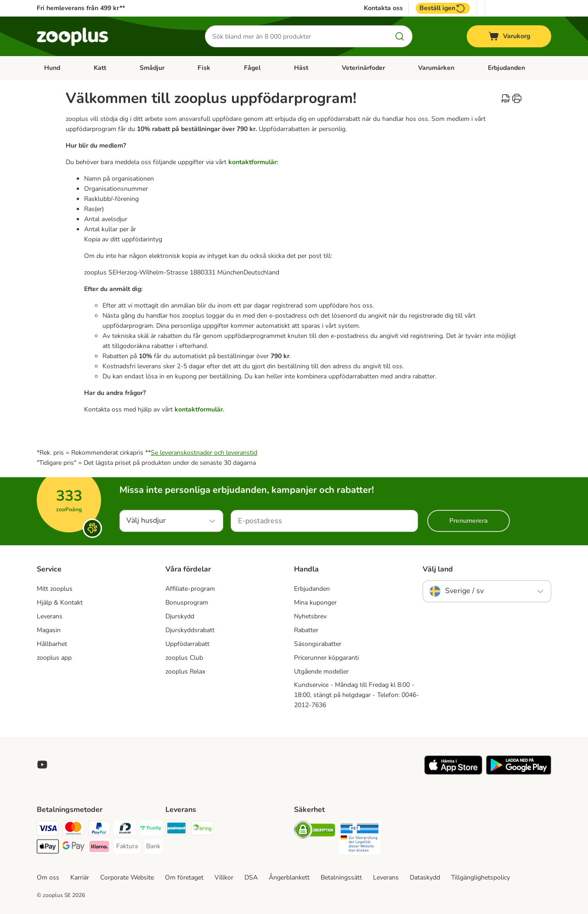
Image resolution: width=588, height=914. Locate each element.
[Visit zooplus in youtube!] (42, 765)
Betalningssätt (341, 877)
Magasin (49, 630)
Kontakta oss (383, 8)
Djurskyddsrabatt (190, 630)
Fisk (204, 68)
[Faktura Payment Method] (127, 846)
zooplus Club (184, 658)
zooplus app (54, 658)
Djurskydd (180, 616)
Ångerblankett (289, 877)
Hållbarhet (52, 644)
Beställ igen (443, 8)
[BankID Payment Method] (125, 830)
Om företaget (184, 877)
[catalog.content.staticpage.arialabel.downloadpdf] (506, 98)
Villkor (224, 877)
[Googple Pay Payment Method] (73, 848)
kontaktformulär (199, 409)
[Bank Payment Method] (153, 846)
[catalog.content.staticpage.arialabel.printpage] (517, 98)
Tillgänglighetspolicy (481, 877)
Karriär (80, 877)
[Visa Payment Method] (48, 830)
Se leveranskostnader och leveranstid (204, 453)
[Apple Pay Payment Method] (48, 848)
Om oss (48, 877)
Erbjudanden (506, 68)
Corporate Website (127, 877)
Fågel (252, 68)
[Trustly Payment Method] (151, 830)
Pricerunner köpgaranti (326, 658)
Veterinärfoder (363, 68)
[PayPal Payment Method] (99, 830)
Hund (52, 68)
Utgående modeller (321, 671)
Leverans (50, 616)
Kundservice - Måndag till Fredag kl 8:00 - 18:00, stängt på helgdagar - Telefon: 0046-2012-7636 (356, 695)
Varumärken (436, 68)
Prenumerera (469, 521)
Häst (301, 68)
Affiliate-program (190, 589)
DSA (251, 877)
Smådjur (152, 68)
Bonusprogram (187, 603)
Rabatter (306, 630)
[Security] (315, 831)
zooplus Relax (185, 671)
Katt (100, 68)
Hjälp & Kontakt (60, 603)
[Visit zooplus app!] (453, 773)
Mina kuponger (315, 603)
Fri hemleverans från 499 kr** (81, 8)
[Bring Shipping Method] (202, 830)
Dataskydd (425, 877)
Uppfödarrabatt (187, 644)
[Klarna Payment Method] (99, 848)
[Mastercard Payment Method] (73, 830)
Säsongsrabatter (318, 644)
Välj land (438, 569)
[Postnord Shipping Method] (176, 830)
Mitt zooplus (55, 589)
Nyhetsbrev (310, 616)
